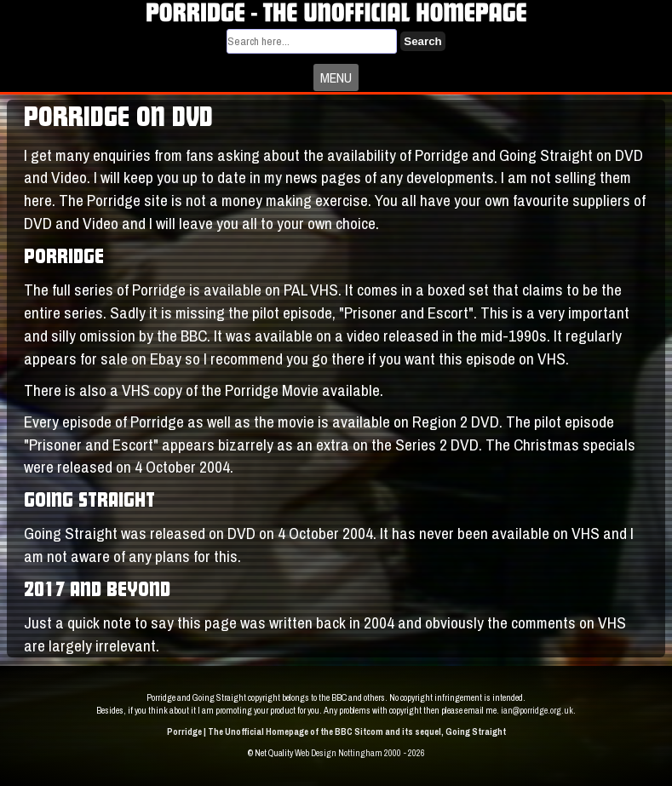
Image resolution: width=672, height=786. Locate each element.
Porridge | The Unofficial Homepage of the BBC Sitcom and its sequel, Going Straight (336, 731)
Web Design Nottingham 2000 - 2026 (360, 753)
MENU (336, 77)
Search (422, 41)
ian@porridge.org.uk (537, 710)
